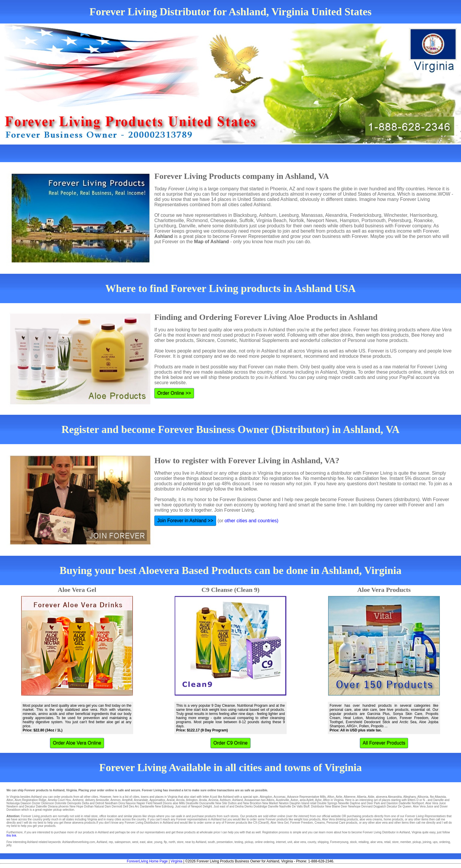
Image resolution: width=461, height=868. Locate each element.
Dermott (117, 806)
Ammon (116, 800)
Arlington (192, 800)
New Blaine (333, 806)
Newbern (12, 806)
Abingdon (266, 797)
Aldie (371, 797)
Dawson (26, 803)
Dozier (36, 803)
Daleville (41, 806)
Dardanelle (147, 806)
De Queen (405, 806)
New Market (270, 803)
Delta (85, 803)
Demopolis (74, 803)
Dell (125, 806)
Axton (294, 800)
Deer (344, 806)
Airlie (339, 797)
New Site (221, 803)
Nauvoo (131, 803)
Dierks (248, 806)
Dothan (89, 806)
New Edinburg (164, 806)
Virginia (176, 861)
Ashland (238, 800)
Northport (418, 803)
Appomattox (157, 800)
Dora (122, 803)
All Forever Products (384, 743)
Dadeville (405, 803)
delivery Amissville (97, 800)
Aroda (203, 800)
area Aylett (307, 800)
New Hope (77, 806)
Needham (111, 803)
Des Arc (134, 806)
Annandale (141, 800)
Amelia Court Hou (60, 800)
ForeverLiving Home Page (147, 861)
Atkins (270, 800)
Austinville (282, 800)
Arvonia (213, 800)
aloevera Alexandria (389, 797)
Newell (158, 803)
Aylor (318, 800)
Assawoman (252, 800)
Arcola (180, 800)
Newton (284, 803)
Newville (344, 803)
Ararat (171, 800)
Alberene (350, 797)
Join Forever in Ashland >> (185, 521)
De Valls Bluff (301, 806)
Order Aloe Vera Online (77, 743)
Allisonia (423, 797)
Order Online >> (174, 393)
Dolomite (61, 803)
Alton (10, 800)
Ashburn (225, 800)
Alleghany (409, 797)
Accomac (279, 797)
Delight (207, 806)
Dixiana (53, 806)
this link (11, 836)
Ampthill (127, 800)
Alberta (362, 797)
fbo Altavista (438, 797)
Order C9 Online (231, 743)
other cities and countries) (252, 521)
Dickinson (47, 803)
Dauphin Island (299, 803)
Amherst (78, 800)
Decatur (392, 806)
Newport (197, 806)
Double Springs (327, 803)
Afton (331, 797)
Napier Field (145, 803)
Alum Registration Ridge (31, 800)
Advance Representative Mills (307, 797)
